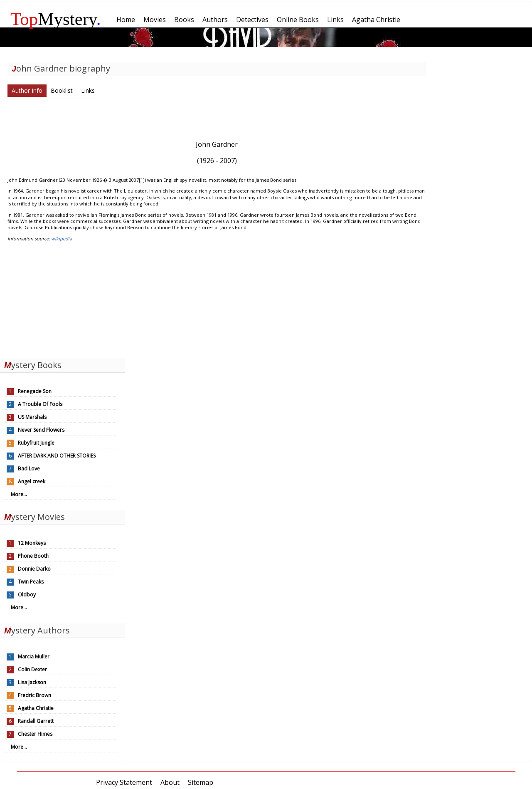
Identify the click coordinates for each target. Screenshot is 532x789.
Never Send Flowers (41, 430)
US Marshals (32, 417)
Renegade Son (35, 391)
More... (19, 494)
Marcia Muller (34, 657)
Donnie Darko (34, 569)
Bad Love (29, 469)
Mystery (56, 19)
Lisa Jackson (32, 682)
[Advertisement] (62, 302)
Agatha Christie (36, 708)
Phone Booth (33, 556)
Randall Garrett (36, 721)
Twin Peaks (31, 582)
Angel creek (32, 481)
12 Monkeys (32, 543)
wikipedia (62, 239)
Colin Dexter (32, 669)
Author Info (27, 90)
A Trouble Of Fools (40, 404)
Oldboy (27, 595)
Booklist (62, 90)
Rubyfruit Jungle (36, 443)
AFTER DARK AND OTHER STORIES (57, 456)
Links (88, 90)
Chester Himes (35, 734)
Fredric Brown (34, 695)
